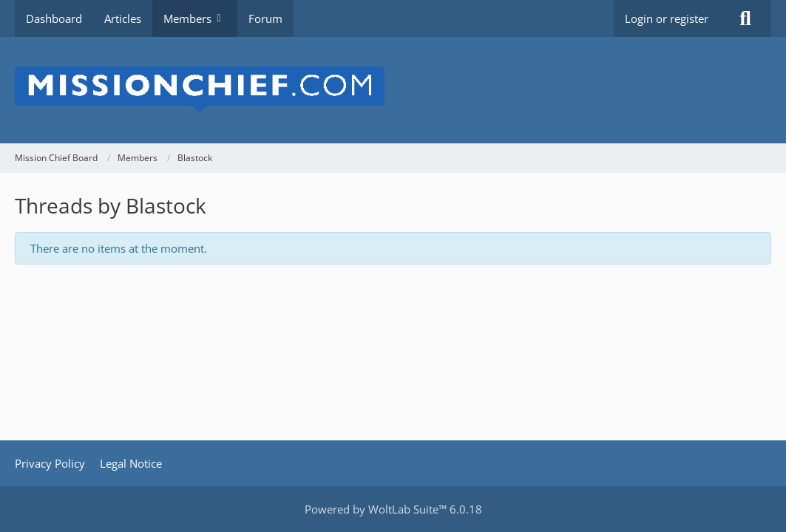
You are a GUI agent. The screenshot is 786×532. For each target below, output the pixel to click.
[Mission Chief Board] (393, 90)
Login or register (667, 18)
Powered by (393, 509)
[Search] (745, 18)
